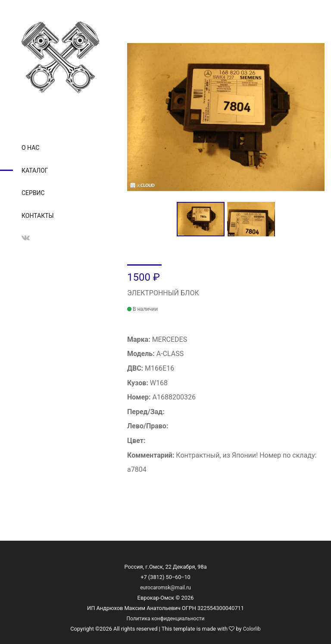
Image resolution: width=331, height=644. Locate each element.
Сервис (33, 193)
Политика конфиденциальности (166, 619)
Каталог (35, 170)
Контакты (38, 216)
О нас (30, 148)
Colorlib (252, 629)
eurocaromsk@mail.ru (165, 588)
